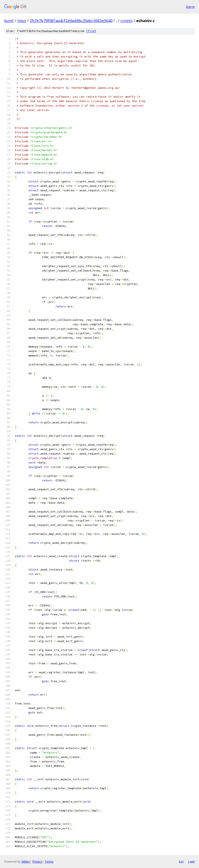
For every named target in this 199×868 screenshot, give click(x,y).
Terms (49, 862)
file (91, 31)
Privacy (37, 862)
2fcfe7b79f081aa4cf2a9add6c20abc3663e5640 (71, 21)
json (191, 861)
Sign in (190, 7)
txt (181, 861)
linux (22, 21)
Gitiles (26, 862)
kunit (9, 21)
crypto (127, 21)
